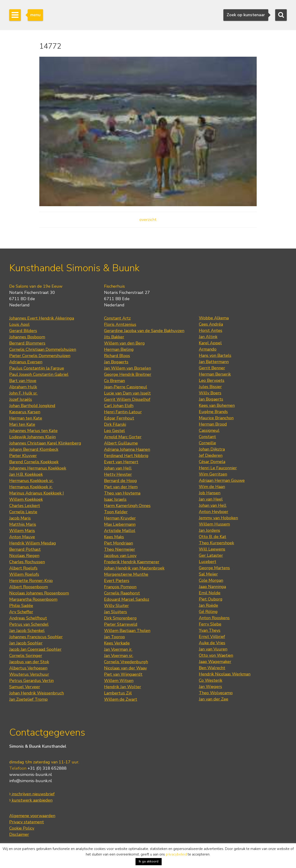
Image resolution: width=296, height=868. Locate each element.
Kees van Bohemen (217, 405)
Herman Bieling (119, 349)
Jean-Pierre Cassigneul (126, 387)
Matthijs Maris (23, 524)
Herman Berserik (215, 374)
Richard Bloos (117, 356)
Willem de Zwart (121, 699)
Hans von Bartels (215, 355)
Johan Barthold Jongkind (32, 406)
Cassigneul (209, 430)
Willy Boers (210, 393)
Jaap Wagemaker (215, 662)
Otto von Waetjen (216, 655)
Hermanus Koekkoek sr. (31, 481)
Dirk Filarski (115, 424)
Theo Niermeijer (120, 549)
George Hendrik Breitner (128, 374)
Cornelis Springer (26, 656)
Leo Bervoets (212, 380)
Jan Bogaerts (116, 362)
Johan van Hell (118, 468)
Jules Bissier (210, 387)
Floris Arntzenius (120, 324)
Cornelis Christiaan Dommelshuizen (43, 349)
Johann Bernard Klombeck (34, 449)
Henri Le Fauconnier (218, 468)
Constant (207, 437)
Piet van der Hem (121, 487)
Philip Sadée (21, 606)
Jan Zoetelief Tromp (28, 699)
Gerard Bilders (23, 331)
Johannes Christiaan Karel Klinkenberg (45, 443)
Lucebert (208, 562)
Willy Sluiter (116, 606)
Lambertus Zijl (118, 693)
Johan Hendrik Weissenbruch (37, 693)
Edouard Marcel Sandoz (127, 599)
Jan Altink (208, 337)
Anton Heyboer (214, 512)
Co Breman (114, 381)
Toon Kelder (116, 512)
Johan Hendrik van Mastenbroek (134, 568)
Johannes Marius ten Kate (33, 431)
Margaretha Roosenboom (33, 599)
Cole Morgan (211, 580)
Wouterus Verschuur (29, 674)
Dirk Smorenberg (120, 618)
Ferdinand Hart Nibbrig (126, 456)
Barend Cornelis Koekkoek (34, 462)
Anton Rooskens (214, 618)
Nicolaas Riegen (24, 556)
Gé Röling (208, 612)
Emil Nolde (210, 593)
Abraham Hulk (23, 387)
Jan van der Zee (214, 699)
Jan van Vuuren (213, 649)
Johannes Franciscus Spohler (36, 637)
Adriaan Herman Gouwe (222, 480)
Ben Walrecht (212, 668)
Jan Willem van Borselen (128, 368)
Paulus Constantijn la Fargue (37, 368)
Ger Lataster (211, 555)
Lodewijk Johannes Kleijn (32, 437)
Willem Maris (22, 531)
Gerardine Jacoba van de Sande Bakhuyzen (144, 331)
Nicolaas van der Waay (125, 668)
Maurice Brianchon (216, 418)
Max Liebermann (120, 524)
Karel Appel (210, 343)
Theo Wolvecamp (216, 693)
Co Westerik (211, 680)
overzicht (148, 220)
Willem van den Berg (124, 343)
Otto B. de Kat (213, 537)
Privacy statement (27, 822)
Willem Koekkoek (26, 499)
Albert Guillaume (121, 443)
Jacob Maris (20, 518)
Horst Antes (211, 330)
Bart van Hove (23, 381)
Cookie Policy (22, 828)
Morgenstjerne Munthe (126, 574)
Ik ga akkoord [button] (149, 861)
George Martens (214, 568)
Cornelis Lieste (23, 512)
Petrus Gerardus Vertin (31, 681)
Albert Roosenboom (29, 587)
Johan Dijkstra (212, 449)
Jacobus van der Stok (29, 662)
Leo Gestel (114, 431)
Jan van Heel (211, 499)
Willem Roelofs (24, 574)
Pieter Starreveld (121, 624)
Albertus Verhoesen (28, 668)
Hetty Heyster (118, 474)
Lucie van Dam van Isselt (127, 393)
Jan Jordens (210, 530)
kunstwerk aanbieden (31, 800)
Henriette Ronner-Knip (31, 581)
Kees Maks (114, 537)
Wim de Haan (212, 487)
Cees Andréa (211, 324)
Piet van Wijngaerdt (123, 674)
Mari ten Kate (22, 424)
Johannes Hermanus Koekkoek (38, 468)
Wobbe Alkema (214, 318)
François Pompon (120, 587)
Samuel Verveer (25, 687)
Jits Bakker (114, 337)
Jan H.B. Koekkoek (26, 474)
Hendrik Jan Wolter (123, 687)
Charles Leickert (25, 506)
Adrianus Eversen (26, 362)
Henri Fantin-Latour (123, 412)
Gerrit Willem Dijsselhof (127, 399)
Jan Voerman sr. (119, 656)
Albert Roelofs (23, 568)
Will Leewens (212, 549)
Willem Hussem (214, 524)
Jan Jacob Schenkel (27, 631)
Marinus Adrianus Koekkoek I (37, 493)
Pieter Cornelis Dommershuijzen (40, 356)
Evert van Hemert (121, 462)
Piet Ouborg (211, 599)
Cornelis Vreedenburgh (126, 662)
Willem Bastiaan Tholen (127, 631)
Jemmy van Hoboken (218, 518)
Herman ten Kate (26, 418)
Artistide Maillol (120, 531)
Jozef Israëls (21, 399)
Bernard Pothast (25, 549)
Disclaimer (19, 834)
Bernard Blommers (27, 343)
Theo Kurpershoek (216, 543)
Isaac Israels (115, 499)
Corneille (207, 443)
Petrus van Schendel (29, 624)
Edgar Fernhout (119, 418)
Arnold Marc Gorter (123, 437)
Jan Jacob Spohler (26, 643)
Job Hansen (210, 493)
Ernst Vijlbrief (212, 637)
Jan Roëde (208, 605)
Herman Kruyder (120, 518)
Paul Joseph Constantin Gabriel (39, 374)
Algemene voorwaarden (32, 816)
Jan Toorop (114, 637)
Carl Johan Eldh (119, 406)
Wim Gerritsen (213, 474)
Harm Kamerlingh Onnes (127, 506)
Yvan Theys (210, 630)
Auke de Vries (212, 643)
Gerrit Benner (212, 368)
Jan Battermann (214, 362)
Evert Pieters (117, 581)
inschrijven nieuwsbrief (32, 794)
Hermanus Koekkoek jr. (31, 487)
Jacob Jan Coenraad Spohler (35, 649)
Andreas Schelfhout (28, 618)
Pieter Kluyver (23, 456)
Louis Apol (19, 324)
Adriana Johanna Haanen (127, 449)
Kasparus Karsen (25, 412)
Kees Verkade (117, 643)
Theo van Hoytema (122, 493)
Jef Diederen (211, 455)
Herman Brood (213, 424)
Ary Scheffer (21, 612)
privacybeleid (176, 854)
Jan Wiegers (210, 687)
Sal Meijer (208, 574)
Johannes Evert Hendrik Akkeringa (42, 318)
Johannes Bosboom (27, 337)
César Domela (212, 462)
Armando (208, 349)
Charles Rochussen (27, 562)
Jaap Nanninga (212, 587)
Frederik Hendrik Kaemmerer (132, 562)
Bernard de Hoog (120, 481)
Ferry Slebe (210, 624)
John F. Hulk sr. (23, 393)
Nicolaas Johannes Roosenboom (39, 593)
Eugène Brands (213, 412)
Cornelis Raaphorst (122, 593)
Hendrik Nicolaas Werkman (225, 674)
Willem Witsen (119, 681)
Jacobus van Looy (120, 556)
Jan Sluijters (116, 612)
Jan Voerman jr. (118, 649)
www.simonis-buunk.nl (31, 775)
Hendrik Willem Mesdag (33, 543)
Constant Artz (117, 318)
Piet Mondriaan (119, 543)
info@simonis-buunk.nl (31, 781)
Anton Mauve (22, 537)
